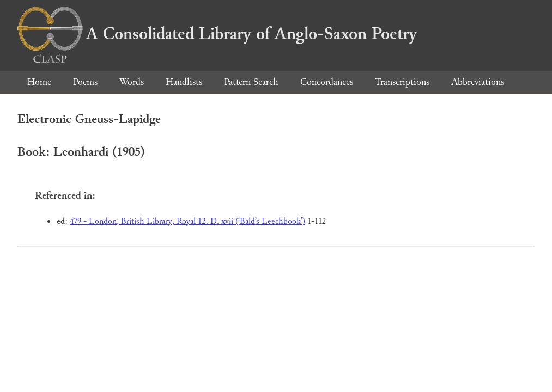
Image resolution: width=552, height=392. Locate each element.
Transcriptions (402, 82)
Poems (85, 82)
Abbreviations (478, 82)
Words (132, 82)
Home (39, 82)
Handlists (184, 82)
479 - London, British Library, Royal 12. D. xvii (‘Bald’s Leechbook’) (187, 221)
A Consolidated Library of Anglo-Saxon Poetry (217, 34)
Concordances (327, 82)
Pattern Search (251, 82)
